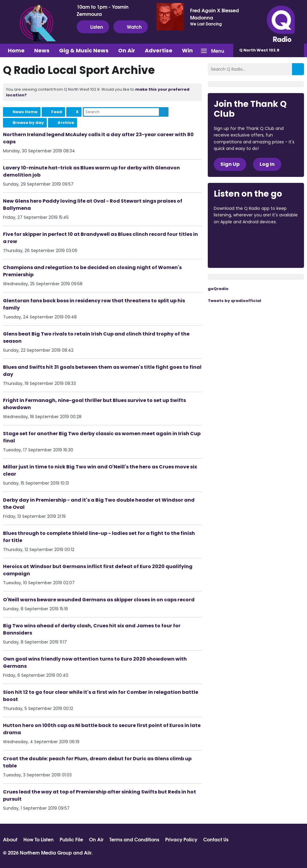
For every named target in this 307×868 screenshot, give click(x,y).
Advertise (159, 50)
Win (187, 50)
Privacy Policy (181, 839)
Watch (131, 27)
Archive (66, 123)
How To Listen (39, 839)
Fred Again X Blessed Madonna (215, 14)
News (42, 50)
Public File (71, 839)
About (10, 839)
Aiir (88, 852)
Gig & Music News (84, 50)
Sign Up (230, 164)
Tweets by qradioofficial (234, 301)
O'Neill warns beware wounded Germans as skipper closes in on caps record (99, 600)
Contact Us (216, 839)
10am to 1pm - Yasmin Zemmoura (103, 10)
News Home (25, 112)
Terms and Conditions (134, 839)
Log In (267, 164)
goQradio (218, 289)
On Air (127, 50)
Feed (57, 112)
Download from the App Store (237, 238)
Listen (93, 27)
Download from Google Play (237, 254)
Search (164, 112)
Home (16, 50)
